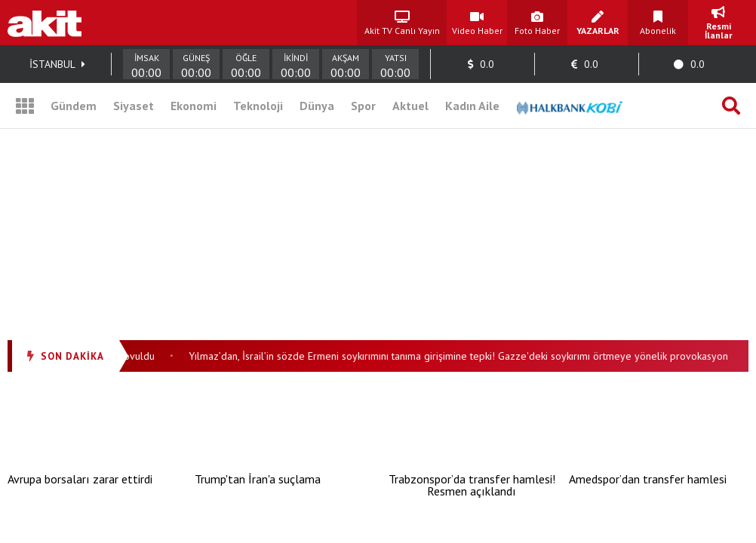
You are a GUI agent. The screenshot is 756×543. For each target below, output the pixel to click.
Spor (363, 106)
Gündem (74, 106)
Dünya (317, 106)
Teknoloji (258, 106)
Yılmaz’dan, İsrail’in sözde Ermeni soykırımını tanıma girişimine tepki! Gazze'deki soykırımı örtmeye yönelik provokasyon (461, 356)
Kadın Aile (472, 106)
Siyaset (134, 106)
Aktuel (410, 106)
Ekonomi (194, 106)
